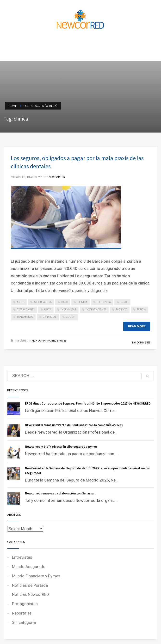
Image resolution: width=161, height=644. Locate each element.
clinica (82, 302)
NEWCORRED (57, 177)
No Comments (141, 343)
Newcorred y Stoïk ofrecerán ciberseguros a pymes (61, 447)
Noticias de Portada (30, 585)
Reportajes (22, 613)
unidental (50, 317)
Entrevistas (22, 557)
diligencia (104, 302)
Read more (137, 326)
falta (48, 310)
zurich (71, 317)
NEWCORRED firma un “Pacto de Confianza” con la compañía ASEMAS (74, 425)
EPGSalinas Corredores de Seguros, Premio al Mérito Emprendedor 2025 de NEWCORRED (88, 403)
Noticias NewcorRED (31, 594)
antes (21, 302)
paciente (121, 310)
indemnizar (68, 310)
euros (124, 302)
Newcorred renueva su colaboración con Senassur (60, 493)
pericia (141, 310)
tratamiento (25, 317)
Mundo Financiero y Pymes (49, 341)
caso (65, 302)
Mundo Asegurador (29, 567)
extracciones (26, 310)
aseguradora (43, 302)
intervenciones (96, 310)
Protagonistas (25, 604)
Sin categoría (24, 622)
